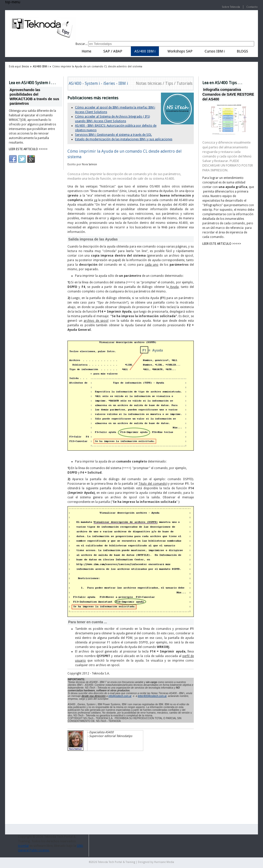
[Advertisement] (228, 275)
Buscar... (81, 44)
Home (86, 51)
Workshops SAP (180, 51)
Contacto (252, 7)
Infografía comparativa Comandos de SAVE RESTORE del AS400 (228, 94)
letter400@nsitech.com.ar (152, 696)
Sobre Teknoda (231, 7)
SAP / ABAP (113, 51)
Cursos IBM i (215, 51)
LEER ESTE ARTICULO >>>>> (28, 149)
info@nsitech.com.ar (120, 696)
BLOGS (242, 51)
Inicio (26, 66)
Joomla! (23, 846)
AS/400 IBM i (145, 51)
